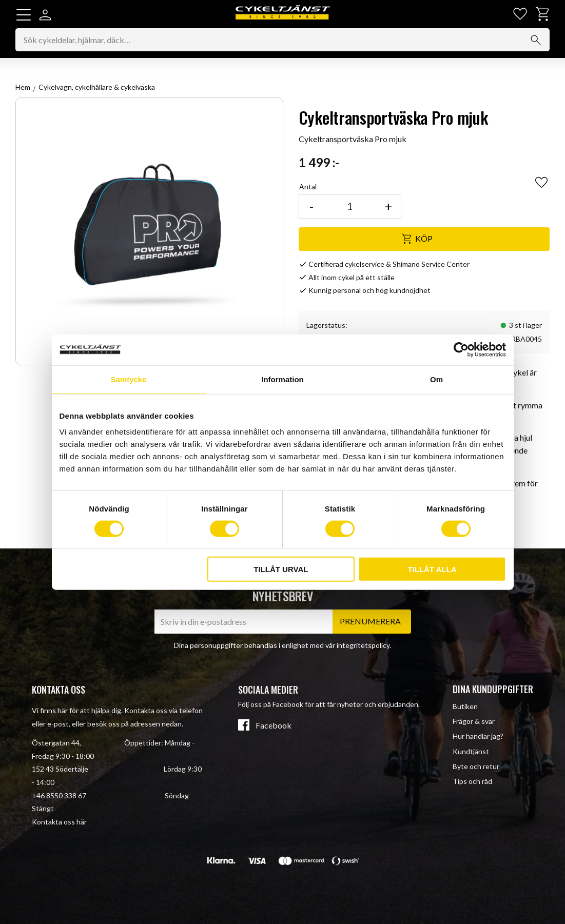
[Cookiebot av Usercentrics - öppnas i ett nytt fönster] (461, 349)
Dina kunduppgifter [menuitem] (493, 689)
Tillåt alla (432, 569)
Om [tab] (436, 379)
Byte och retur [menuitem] (476, 766)
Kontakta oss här (59, 822)
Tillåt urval (281, 569)
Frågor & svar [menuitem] (474, 721)
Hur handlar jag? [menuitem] (478, 736)
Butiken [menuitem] (465, 706)
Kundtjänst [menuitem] (471, 751)
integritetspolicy (363, 645)
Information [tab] (282, 379)
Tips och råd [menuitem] (472, 781)
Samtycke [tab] (128, 379)
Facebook (274, 725)
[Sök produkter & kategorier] (282, 41)
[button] (24, 15)
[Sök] (536, 41)
